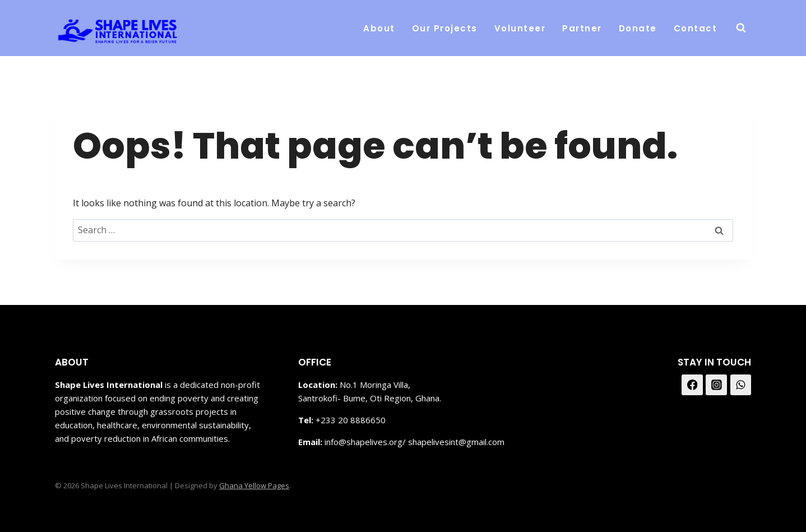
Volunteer (520, 28)
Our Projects (445, 28)
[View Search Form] (741, 28)
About (379, 28)
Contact (696, 28)
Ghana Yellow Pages (254, 485)
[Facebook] (692, 385)
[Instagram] (716, 385)
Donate (638, 28)
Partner (582, 28)
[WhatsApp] (741, 385)
